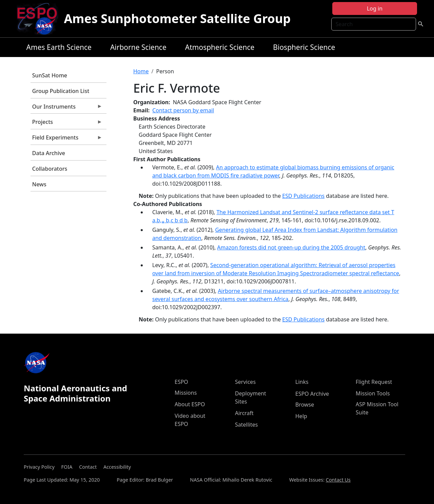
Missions (186, 393)
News (39, 184)
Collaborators (50, 169)
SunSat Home (50, 75)
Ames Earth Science (59, 47)
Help (301, 416)
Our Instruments (66, 108)
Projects (66, 124)
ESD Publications (303, 196)
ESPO (181, 382)
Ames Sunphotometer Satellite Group (177, 18)
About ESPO (190, 404)
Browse (305, 405)
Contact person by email (183, 110)
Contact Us (338, 480)
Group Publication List (61, 91)
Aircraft (244, 413)
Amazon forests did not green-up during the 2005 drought (291, 247)
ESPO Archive (312, 394)
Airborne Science (138, 47)
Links (302, 382)
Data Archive (49, 153)
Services (245, 382)
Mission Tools (373, 393)
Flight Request (374, 382)
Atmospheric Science (220, 47)
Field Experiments (66, 139)
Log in (375, 8)
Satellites (246, 425)
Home (141, 71)
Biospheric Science (304, 47)
